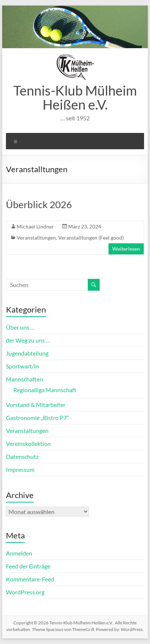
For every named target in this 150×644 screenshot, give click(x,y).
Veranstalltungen (36, 238)
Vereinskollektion (28, 443)
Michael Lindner (35, 226)
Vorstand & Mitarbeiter (36, 405)
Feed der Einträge (28, 566)
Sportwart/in (22, 366)
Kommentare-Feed (30, 579)
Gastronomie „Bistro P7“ (37, 418)
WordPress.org (25, 592)
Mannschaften (24, 379)
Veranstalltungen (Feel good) (91, 238)
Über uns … (20, 327)
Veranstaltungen (27, 431)
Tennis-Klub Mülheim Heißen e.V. (75, 97)
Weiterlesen (126, 249)
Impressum (20, 469)
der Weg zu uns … (28, 340)
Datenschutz (22, 456)
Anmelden (19, 553)
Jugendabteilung (27, 353)
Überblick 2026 (39, 204)
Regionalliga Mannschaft (45, 390)
